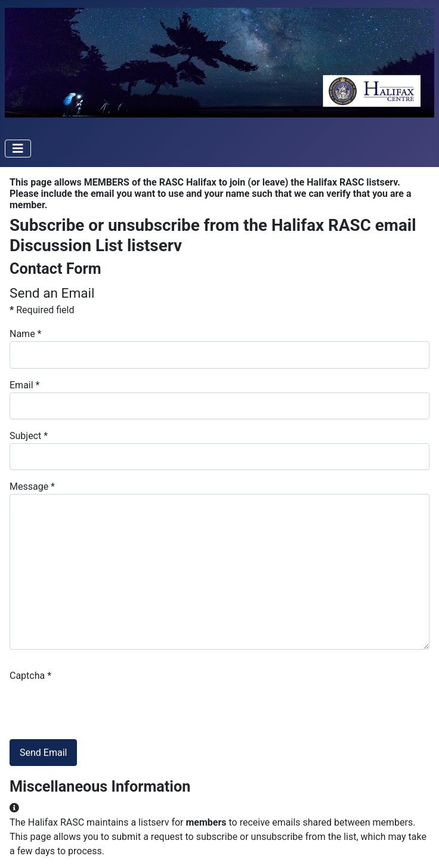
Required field (42, 310)
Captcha (30, 676)
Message (32, 486)
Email (24, 385)
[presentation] (100, 706)
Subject (29, 436)
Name (26, 334)
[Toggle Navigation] (18, 149)
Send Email (43, 753)
